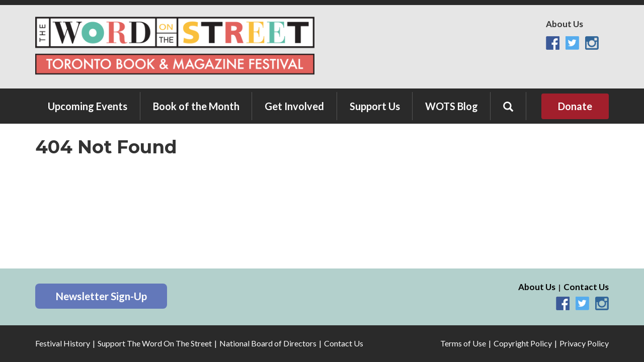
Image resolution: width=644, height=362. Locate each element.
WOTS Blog (452, 106)
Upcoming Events (88, 106)
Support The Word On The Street (155, 343)
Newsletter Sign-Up (101, 296)
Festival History (63, 343)
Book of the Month (196, 106)
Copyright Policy (523, 343)
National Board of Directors (268, 343)
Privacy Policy (584, 343)
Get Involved (294, 106)
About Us (565, 24)
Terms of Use (463, 343)
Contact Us (586, 287)
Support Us (375, 106)
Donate (575, 106)
